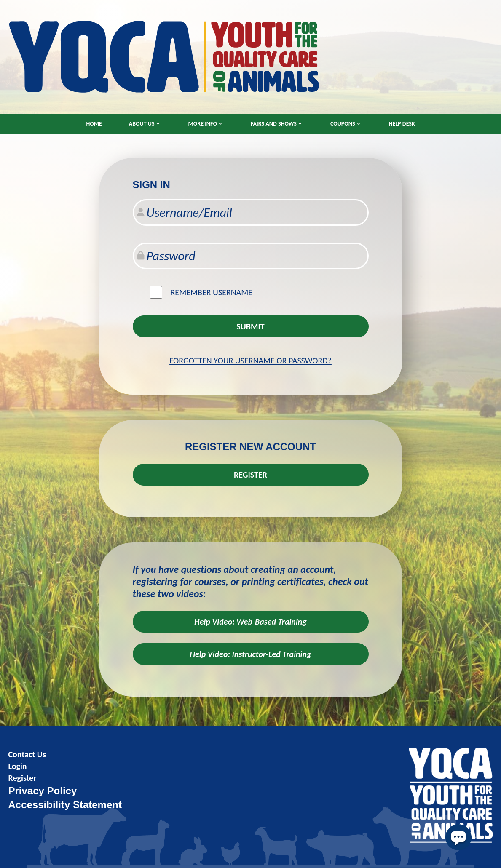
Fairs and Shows (274, 124)
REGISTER (250, 475)
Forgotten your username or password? (250, 361)
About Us (142, 124)
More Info (203, 124)
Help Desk (402, 124)
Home (94, 124)
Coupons (343, 124)
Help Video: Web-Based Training (250, 622)
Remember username (212, 292)
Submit (250, 326)
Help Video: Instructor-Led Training (250, 654)
